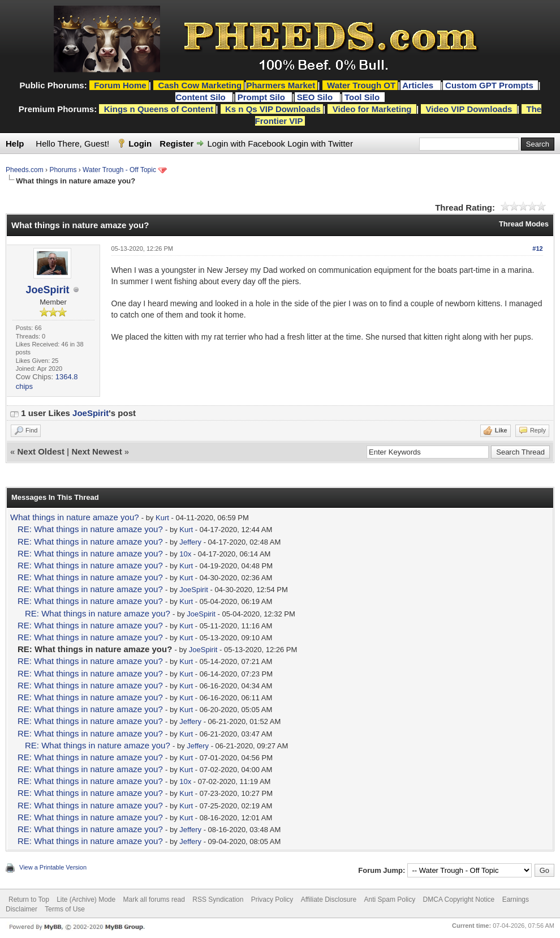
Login (140, 144)
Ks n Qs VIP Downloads (273, 109)
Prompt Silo (262, 97)
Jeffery (190, 542)
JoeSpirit (48, 290)
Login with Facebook (247, 144)
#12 (537, 249)
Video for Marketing (372, 109)
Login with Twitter (320, 144)
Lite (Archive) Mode (86, 900)
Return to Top (29, 900)
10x (185, 554)
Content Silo (202, 97)
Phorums (63, 170)
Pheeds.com (25, 170)
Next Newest (96, 451)
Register (176, 144)
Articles (419, 85)
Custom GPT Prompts (489, 85)
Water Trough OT (361, 85)
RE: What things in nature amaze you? (90, 529)
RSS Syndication (218, 900)
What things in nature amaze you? (75, 517)
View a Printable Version (53, 867)
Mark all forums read (154, 900)
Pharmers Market (281, 85)
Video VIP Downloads (469, 109)
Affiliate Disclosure (329, 900)
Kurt (162, 518)
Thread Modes (524, 224)
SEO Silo (316, 97)
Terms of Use (65, 909)
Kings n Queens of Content (159, 109)
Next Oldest (41, 451)
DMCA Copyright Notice (459, 900)
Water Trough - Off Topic (119, 170)
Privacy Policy (272, 900)
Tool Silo (363, 97)
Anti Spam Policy (390, 900)
